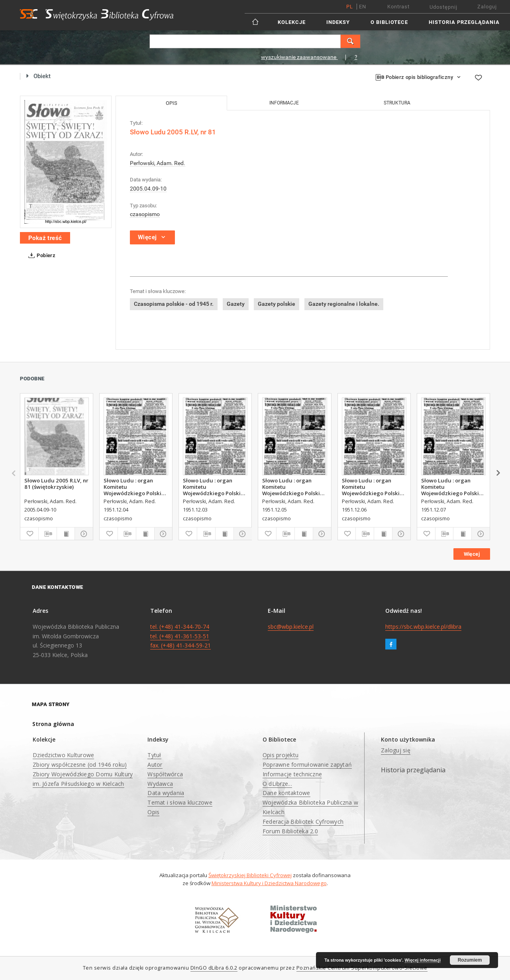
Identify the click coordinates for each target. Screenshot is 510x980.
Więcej (472, 554)
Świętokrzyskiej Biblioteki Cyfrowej (250, 875)
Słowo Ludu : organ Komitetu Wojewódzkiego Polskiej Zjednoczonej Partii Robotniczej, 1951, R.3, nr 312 (215, 487)
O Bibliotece (389, 22)
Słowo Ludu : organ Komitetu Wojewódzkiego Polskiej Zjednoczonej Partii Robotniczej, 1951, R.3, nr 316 (453, 487)
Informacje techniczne (292, 774)
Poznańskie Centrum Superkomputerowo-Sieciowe (362, 968)
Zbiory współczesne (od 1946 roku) (80, 765)
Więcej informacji (423, 960)
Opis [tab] (172, 103)
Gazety (236, 304)
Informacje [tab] (284, 103)
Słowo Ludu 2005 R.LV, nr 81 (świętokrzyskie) (56, 484)
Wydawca (160, 784)
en (363, 7)
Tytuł (154, 755)
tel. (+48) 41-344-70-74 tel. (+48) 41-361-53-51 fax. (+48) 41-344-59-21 (180, 636)
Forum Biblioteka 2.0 (290, 831)
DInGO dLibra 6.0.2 (214, 968)
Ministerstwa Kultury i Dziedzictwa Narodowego (269, 883)
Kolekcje (292, 22)
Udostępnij (443, 7)
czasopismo (145, 214)
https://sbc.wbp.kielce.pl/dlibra (423, 627)
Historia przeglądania (464, 22)
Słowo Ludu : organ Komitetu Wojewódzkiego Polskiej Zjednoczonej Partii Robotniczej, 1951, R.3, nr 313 (136, 487)
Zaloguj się (396, 750)
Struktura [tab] (397, 103)
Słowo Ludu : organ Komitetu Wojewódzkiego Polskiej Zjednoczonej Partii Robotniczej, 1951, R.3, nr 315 (374, 487)
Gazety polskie (277, 304)
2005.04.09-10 (148, 189)
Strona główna (53, 724)
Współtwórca (165, 774)
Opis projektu (280, 755)
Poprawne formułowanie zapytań (307, 765)
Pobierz (40, 256)
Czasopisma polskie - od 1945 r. (174, 304)
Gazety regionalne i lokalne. (344, 304)
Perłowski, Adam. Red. (158, 163)
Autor (155, 765)
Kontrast (398, 7)
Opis (153, 812)
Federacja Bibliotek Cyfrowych (303, 822)
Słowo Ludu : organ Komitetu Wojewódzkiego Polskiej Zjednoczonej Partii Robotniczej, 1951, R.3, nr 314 (294, 487)
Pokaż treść (45, 238)
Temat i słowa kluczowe (180, 802)
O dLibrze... (277, 784)
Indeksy (338, 22)
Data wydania (166, 793)
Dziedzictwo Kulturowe (63, 755)
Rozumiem (470, 960)
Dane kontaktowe (286, 793)
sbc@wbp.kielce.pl (291, 627)
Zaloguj (487, 7)
